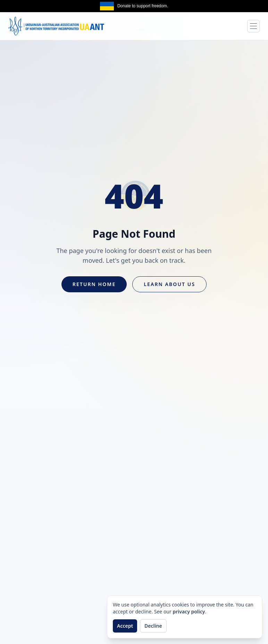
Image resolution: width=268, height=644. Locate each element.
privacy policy (189, 612)
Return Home (94, 284)
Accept (125, 626)
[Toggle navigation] (253, 26)
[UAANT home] (56, 26)
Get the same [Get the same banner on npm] (252, 6)
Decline (153, 626)
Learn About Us (169, 284)
